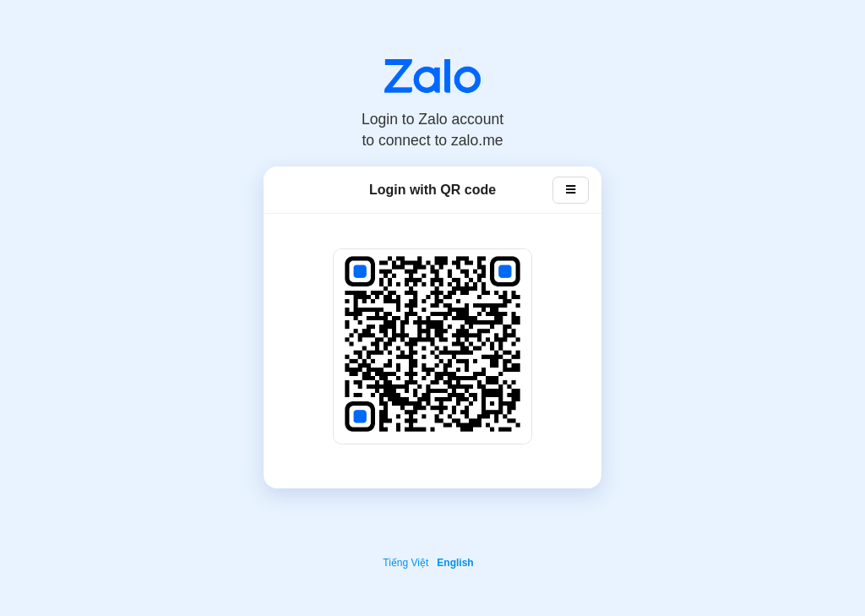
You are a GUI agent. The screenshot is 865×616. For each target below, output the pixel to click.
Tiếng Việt (405, 563)
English (455, 563)
